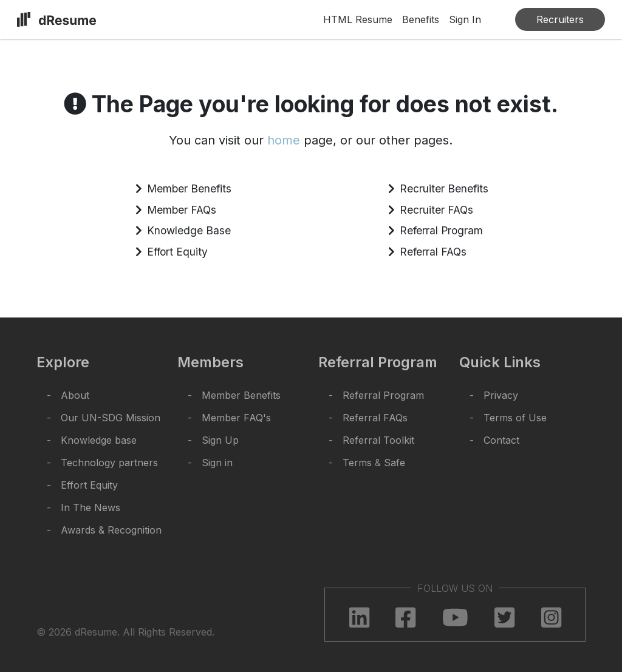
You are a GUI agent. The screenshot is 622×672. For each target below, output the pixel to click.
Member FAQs (182, 210)
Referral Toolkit (378, 440)
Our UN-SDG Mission (111, 418)
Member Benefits (189, 188)
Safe (395, 463)
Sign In (465, 19)
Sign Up (220, 440)
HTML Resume (358, 19)
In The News (91, 507)
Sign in (217, 463)
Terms (357, 463)
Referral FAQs (433, 252)
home (284, 140)
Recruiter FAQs (436, 210)
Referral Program (441, 230)
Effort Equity (177, 252)
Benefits (421, 19)
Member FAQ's (236, 418)
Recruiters (560, 19)
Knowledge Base (189, 230)
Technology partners (109, 463)
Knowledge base (99, 440)
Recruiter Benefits (444, 188)
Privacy (501, 395)
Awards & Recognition (111, 530)
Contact (501, 440)
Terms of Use (515, 418)
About (75, 395)
